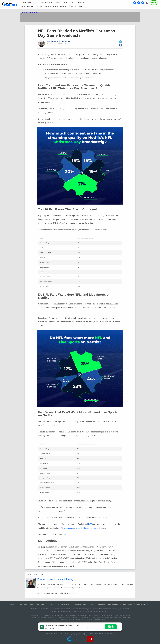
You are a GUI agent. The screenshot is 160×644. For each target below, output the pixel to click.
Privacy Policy (47, 604)
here (65, 535)
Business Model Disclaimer (139, 604)
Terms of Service (82, 604)
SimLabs (48, 7)
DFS (90, 524)
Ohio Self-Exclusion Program (80, 635)
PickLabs (39, 7)
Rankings (63, 7)
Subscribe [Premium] (154, 3)
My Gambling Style (98, 604)
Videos (56, 7)
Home (23, 7)
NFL (46, 54)
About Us (14, 604)
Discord (81, 7)
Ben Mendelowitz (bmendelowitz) (60, 41)
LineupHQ (31, 7)
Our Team (24, 604)
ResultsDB (72, 7)
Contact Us (34, 604)
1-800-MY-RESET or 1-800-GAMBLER (75, 633)
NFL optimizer (67, 528)
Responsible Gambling (117, 604)
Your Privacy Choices (64, 604)
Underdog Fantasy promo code (88, 528)
